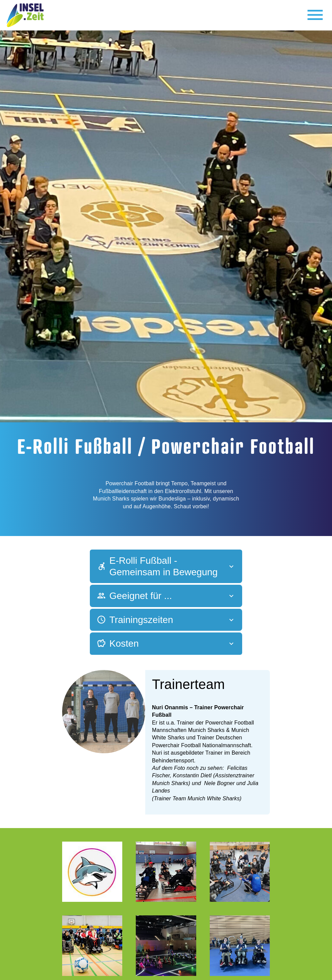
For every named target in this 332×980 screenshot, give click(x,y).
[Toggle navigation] (315, 15)
